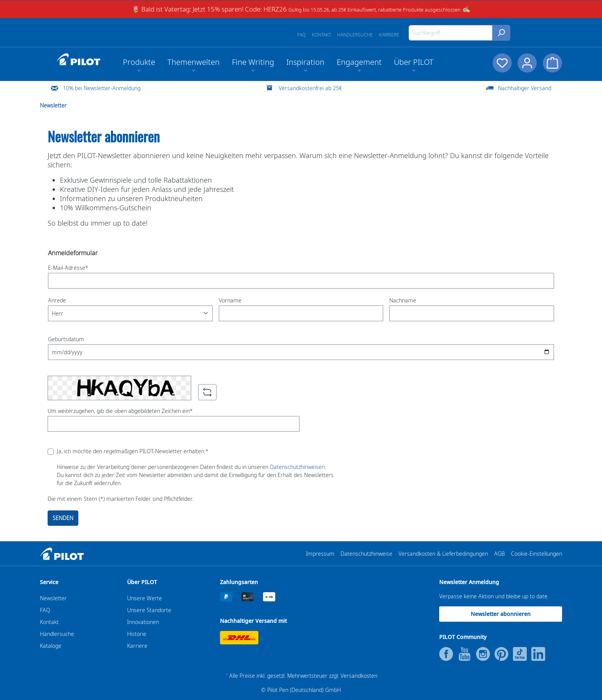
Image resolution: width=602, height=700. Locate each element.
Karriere (389, 35)
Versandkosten (359, 676)
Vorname (230, 300)
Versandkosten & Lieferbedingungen (443, 554)
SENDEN (63, 518)
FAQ (301, 35)
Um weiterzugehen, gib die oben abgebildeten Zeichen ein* (120, 411)
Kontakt (321, 35)
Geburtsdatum (66, 339)
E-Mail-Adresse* (68, 268)
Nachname (403, 300)
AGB (499, 554)
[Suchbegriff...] (451, 33)
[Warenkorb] (552, 63)
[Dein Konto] (527, 63)
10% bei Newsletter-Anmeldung (102, 88)
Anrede (57, 300)
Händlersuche (355, 35)
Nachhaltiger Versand (525, 88)
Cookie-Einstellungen (537, 554)
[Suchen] (501, 33)
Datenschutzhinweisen (297, 467)
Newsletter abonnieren (501, 614)
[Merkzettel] (502, 63)
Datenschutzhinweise (366, 554)
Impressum (320, 554)
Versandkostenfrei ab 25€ (310, 88)
